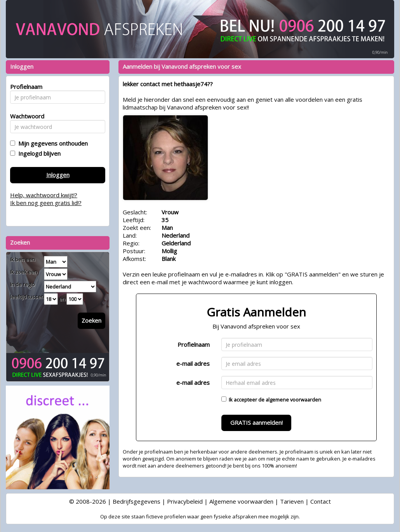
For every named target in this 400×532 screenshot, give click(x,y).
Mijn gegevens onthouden (51, 143)
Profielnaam (194, 344)
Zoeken (91, 320)
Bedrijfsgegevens (137, 501)
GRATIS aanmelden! (257, 422)
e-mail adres (193, 363)
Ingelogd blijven (38, 153)
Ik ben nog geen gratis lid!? (46, 203)
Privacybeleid (185, 501)
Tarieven (292, 501)
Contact (321, 501)
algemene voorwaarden (293, 400)
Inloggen (58, 175)
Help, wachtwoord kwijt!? (44, 195)
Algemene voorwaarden (241, 501)
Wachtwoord (25, 116)
